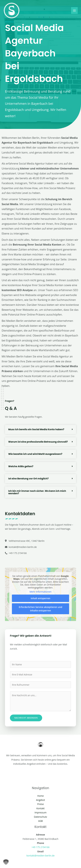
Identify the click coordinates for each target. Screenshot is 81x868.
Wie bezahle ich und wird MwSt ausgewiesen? (35, 454)
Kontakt (40, 808)
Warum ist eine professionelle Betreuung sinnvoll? (38, 442)
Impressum (40, 812)
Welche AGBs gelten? (21, 466)
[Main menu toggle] (74, 10)
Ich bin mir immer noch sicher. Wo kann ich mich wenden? (37, 492)
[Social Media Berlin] (12, 11)
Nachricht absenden (26, 718)
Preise (40, 804)
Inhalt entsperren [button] (40, 598)
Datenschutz (40, 817)
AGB (40, 821)
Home (41, 796)
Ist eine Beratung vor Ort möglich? (28, 479)
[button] (40, 429)
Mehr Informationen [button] (40, 592)
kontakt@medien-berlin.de (40, 856)
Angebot (40, 800)
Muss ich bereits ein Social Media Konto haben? (36, 429)
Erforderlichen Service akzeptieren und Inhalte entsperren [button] (41, 609)
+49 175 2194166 (41, 847)
